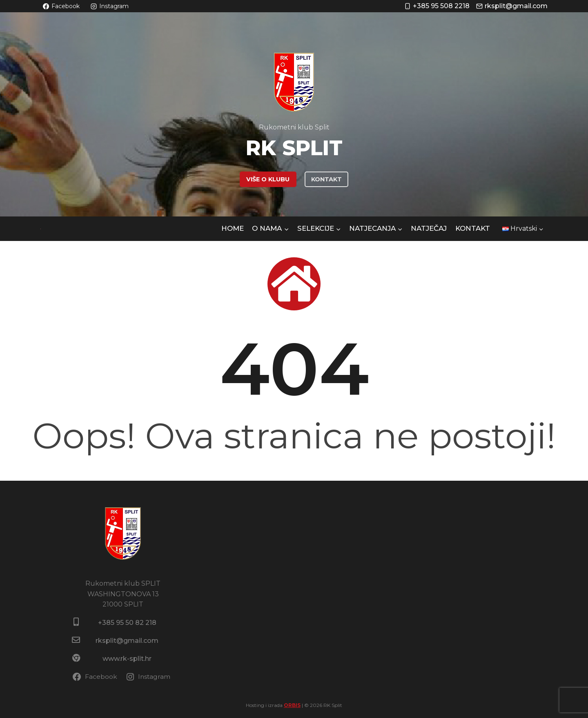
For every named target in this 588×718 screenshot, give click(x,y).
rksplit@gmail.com (127, 641)
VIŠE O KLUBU (268, 179)
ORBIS (292, 705)
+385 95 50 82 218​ (127, 623)
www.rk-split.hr (127, 659)
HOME (233, 228)
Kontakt (473, 228)
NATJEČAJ (429, 228)
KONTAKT (326, 179)
